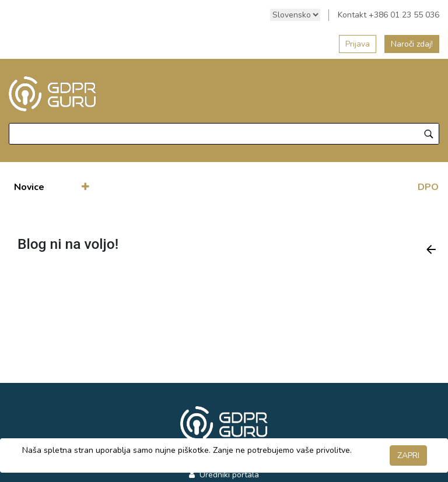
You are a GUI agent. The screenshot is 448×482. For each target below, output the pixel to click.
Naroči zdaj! (412, 44)
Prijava (358, 44)
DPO (428, 187)
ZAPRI (408, 455)
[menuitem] (29, 187)
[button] (85, 187)
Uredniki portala (228, 475)
